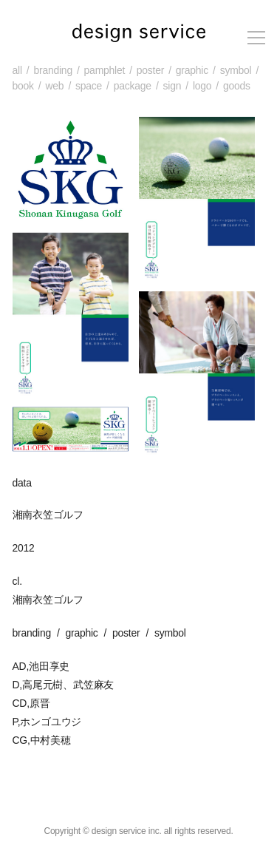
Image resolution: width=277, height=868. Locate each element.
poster (150, 70)
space (89, 86)
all (17, 70)
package (133, 86)
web (54, 86)
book (23, 86)
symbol (236, 70)
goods (237, 86)
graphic (192, 70)
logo (202, 86)
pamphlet (105, 70)
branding (52, 70)
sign (172, 86)
